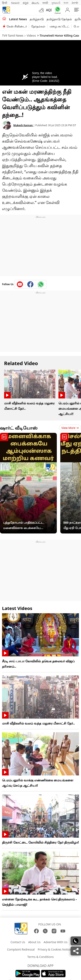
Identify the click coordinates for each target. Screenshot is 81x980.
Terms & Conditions (40, 957)
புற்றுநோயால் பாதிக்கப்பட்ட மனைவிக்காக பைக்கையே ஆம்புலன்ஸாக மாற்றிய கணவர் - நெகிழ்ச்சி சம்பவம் (26, 525)
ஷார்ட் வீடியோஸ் (19, 428)
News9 (15, 3)
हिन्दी (5, 3)
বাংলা (66, 3)
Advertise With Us (56, 942)
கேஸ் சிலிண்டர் (17, 26)
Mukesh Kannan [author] (23, 125)
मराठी (45, 3)
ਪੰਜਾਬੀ (75, 3)
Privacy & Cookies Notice (54, 949)
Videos (31, 35)
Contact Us (18, 942)
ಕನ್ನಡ (26, 3)
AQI (49, 10)
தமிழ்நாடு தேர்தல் (59, 19)
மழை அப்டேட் (60, 26)
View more (70, 428)
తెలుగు (35, 3)
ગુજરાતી (56, 3)
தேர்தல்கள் (38, 26)
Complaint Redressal (21, 949)
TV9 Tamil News (13, 35)
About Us (34, 942)
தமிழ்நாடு (37, 19)
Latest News (18, 19)
